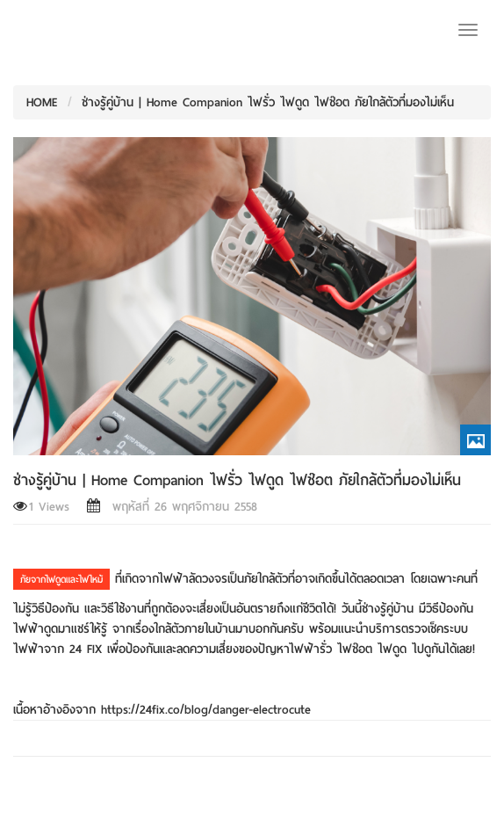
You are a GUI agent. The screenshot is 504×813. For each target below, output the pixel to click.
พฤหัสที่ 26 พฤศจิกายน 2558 (172, 507)
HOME (42, 102)
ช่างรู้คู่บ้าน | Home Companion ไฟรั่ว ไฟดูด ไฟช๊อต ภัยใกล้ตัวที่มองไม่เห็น (268, 102)
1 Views (41, 507)
